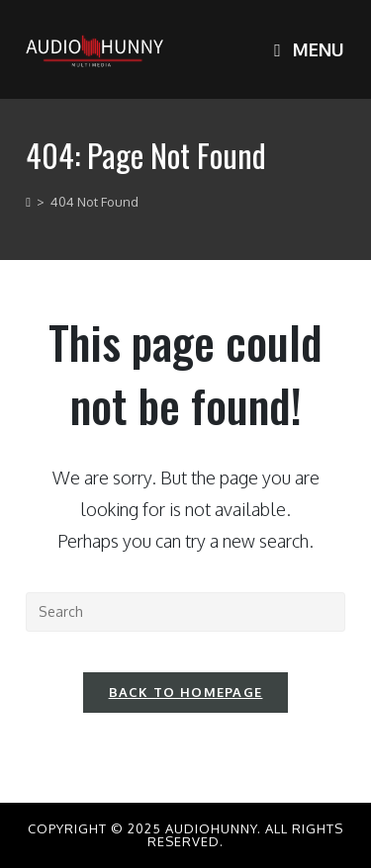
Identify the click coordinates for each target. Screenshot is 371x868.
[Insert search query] (185, 612)
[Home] (28, 202)
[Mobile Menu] (309, 49)
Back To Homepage (186, 692)
